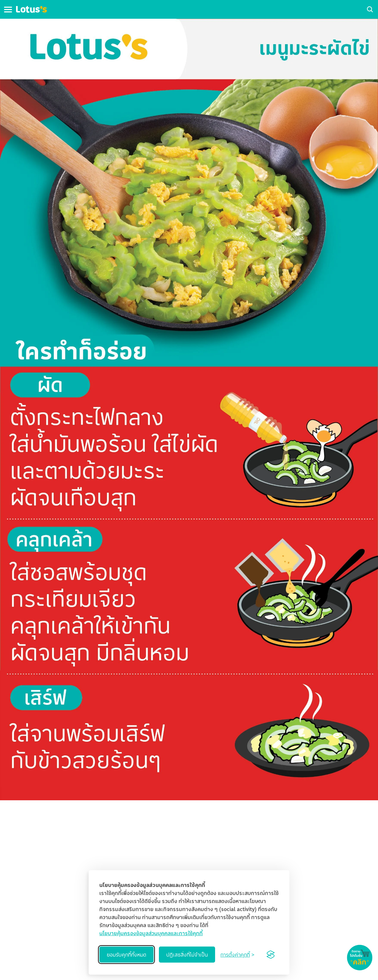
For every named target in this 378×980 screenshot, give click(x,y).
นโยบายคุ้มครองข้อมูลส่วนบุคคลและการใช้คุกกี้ (151, 933)
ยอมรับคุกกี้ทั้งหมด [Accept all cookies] (126, 955)
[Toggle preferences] (237, 955)
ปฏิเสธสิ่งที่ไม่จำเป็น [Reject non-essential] (187, 955)
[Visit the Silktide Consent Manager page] (271, 955)
